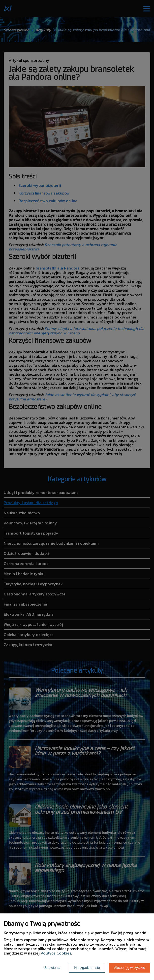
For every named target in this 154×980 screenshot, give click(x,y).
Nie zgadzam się (87, 968)
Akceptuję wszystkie (130, 968)
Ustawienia (52, 968)
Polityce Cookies (56, 953)
